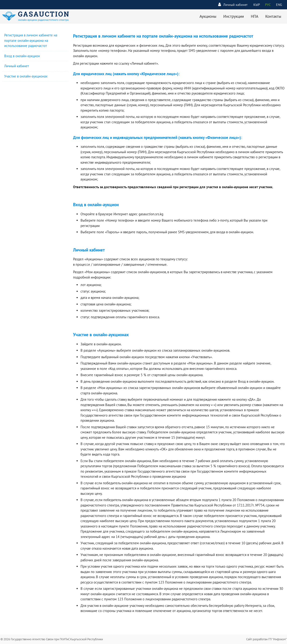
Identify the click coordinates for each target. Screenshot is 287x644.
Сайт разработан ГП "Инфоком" (266, 639)
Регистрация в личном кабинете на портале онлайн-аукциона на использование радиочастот (31, 40)
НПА (255, 16)
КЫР (257, 5)
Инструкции (234, 16)
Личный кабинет (233, 5)
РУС (268, 5)
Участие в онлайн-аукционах (26, 76)
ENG (279, 5)
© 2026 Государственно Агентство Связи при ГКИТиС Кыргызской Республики (52, 639)
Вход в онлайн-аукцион (22, 56)
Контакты (273, 16)
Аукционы (208, 16)
